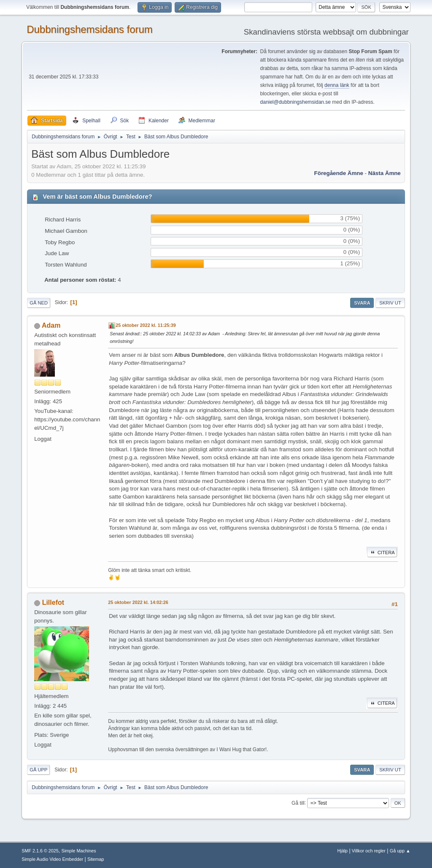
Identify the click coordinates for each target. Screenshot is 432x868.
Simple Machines (79, 851)
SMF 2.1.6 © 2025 (40, 851)
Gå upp (38, 770)
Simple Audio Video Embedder (52, 859)
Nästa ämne (385, 173)
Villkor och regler (369, 851)
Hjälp (343, 851)
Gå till (298, 803)
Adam (51, 325)
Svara (362, 303)
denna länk (337, 85)
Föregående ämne (339, 173)
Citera (382, 553)
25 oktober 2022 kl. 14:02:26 (138, 602)
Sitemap (96, 859)
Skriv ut (390, 303)
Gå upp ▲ (400, 851)
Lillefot (53, 602)
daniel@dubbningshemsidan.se (296, 102)
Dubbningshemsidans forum (90, 29)
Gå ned (39, 303)
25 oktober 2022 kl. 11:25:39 (146, 325)
